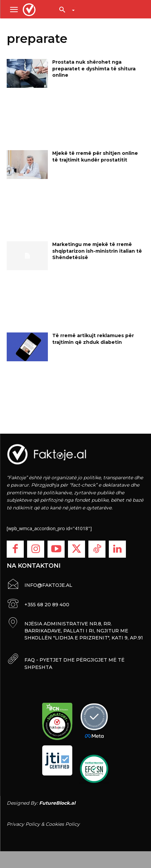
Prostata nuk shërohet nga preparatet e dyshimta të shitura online (94, 69)
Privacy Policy (23, 824)
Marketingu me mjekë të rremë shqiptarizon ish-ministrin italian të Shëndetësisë (97, 251)
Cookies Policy (63, 824)
